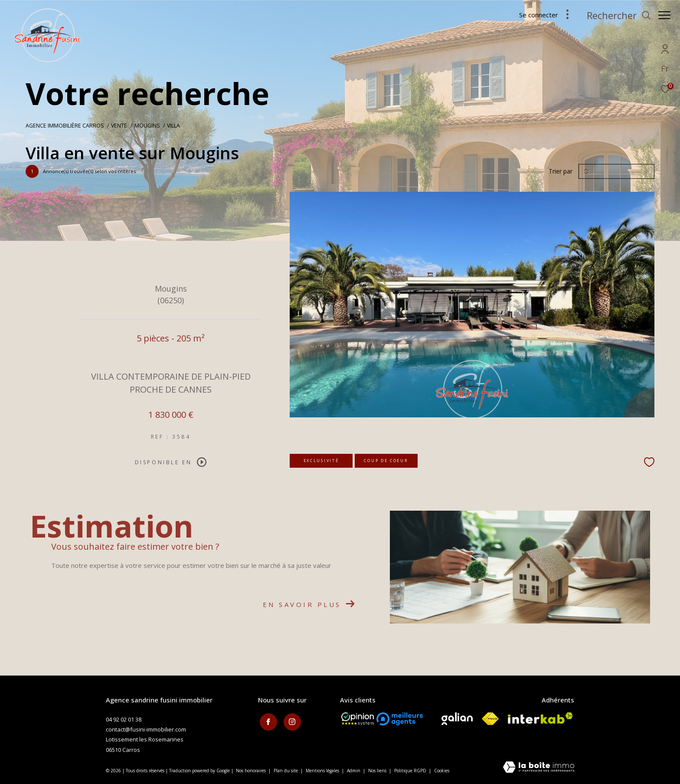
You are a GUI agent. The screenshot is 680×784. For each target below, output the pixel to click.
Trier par (561, 172)
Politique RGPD (410, 771)
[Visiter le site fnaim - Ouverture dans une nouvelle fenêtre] (490, 719)
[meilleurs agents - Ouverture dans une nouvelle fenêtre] (400, 719)
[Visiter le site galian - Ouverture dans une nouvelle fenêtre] (457, 719)
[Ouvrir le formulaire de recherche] (615, 15)
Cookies (442, 771)
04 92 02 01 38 (124, 719)
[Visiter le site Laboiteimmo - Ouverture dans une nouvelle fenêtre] (539, 768)
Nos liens (378, 771)
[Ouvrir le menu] (664, 15)
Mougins (147, 126)
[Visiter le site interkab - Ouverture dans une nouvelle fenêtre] (540, 718)
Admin (354, 771)
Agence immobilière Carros (65, 126)
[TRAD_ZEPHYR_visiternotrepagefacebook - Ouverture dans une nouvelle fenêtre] (267, 721)
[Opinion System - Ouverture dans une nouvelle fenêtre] (358, 719)
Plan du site (286, 771)
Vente (119, 126)
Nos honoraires (251, 771)
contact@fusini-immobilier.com (146, 729)
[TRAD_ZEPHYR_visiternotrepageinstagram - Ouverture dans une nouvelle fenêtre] (291, 721)
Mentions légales (323, 771)
